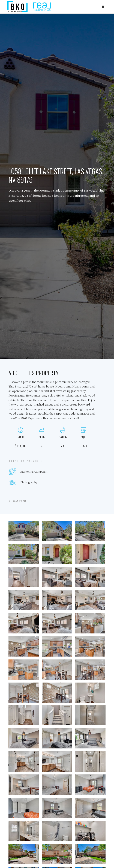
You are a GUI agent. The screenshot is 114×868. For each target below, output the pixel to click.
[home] (28, 7)
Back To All (20, 500)
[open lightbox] (24, 532)
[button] (103, 7)
